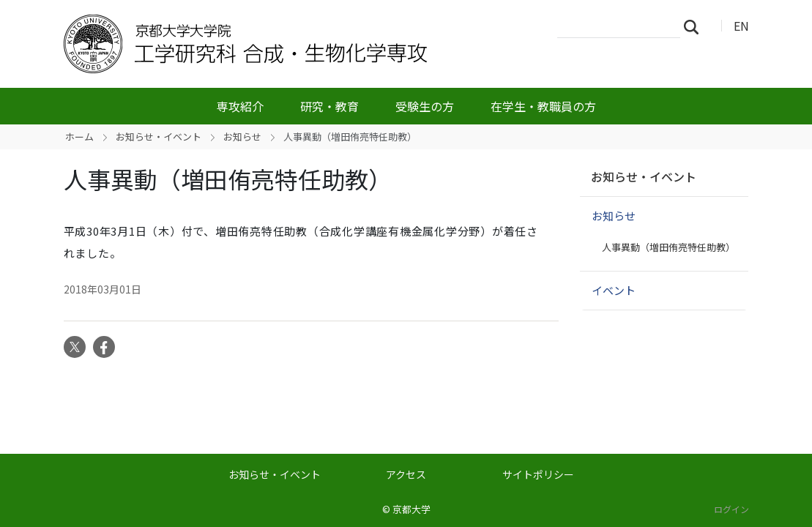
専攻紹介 (240, 106)
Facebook (104, 347)
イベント (614, 290)
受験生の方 (425, 106)
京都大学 (411, 509)
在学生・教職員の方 (543, 106)
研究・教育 (329, 106)
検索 (696, 26)
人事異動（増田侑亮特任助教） (668, 247)
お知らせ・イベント (159, 137)
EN (741, 26)
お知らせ (242, 137)
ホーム (79, 137)
